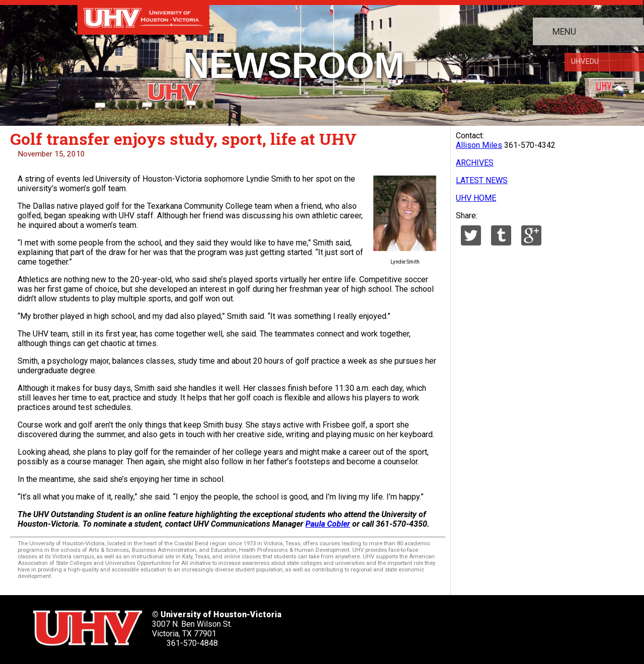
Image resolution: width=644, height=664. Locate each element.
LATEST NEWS (482, 180)
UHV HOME (476, 198)
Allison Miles (479, 145)
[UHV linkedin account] (412, 625)
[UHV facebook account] (381, 625)
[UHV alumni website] (504, 625)
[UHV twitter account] (351, 625)
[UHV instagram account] (473, 625)
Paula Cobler (328, 524)
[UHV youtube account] (443, 625)
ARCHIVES (475, 163)
